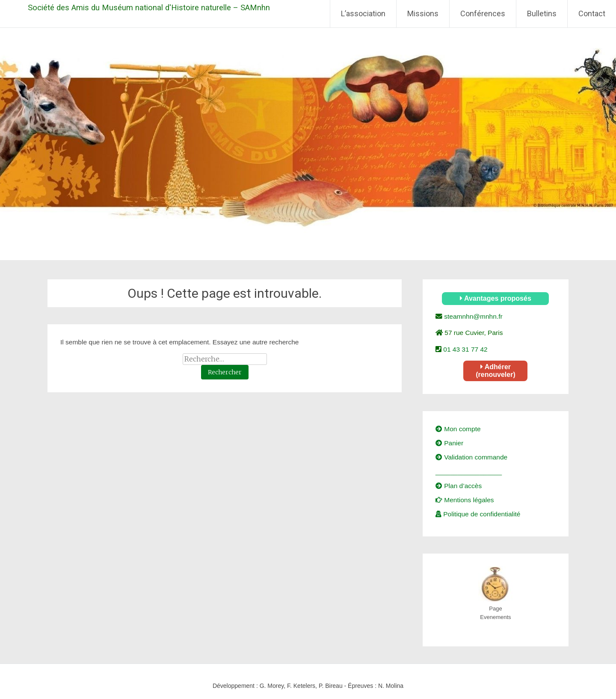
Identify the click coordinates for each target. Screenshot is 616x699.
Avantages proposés (496, 298)
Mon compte (458, 429)
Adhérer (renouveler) (495, 371)
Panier (449, 443)
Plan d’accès (459, 486)
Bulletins (542, 13)
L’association (363, 13)
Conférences (483, 13)
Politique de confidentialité (478, 514)
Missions (423, 13)
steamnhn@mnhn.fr (472, 316)
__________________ (469, 472)
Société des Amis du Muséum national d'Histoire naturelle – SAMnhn (149, 8)
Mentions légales (465, 500)
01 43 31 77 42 (465, 349)
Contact (592, 13)
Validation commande (471, 457)
